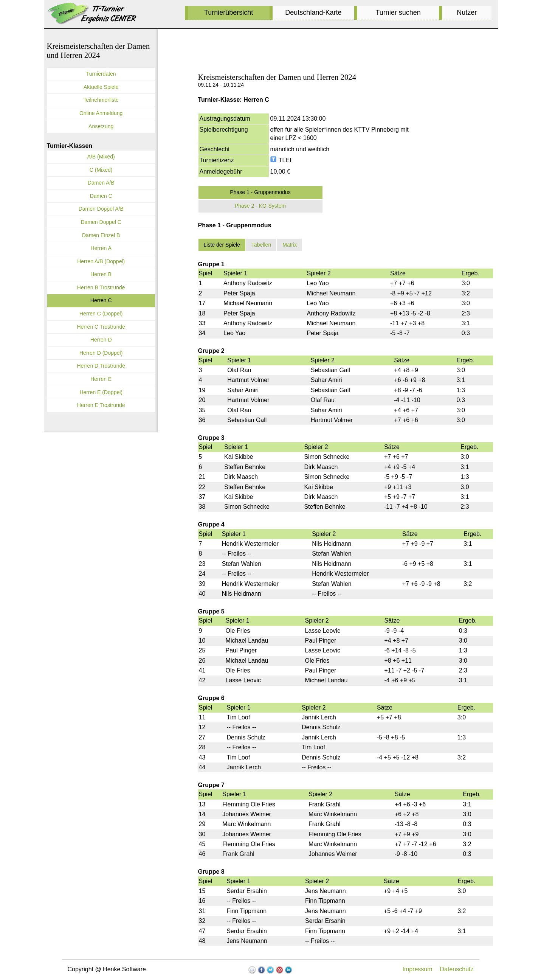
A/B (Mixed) (101, 157)
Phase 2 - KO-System (260, 206)
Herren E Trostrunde (101, 405)
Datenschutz (457, 969)
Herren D (101, 340)
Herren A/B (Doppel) (101, 261)
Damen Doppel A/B (101, 209)
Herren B (101, 274)
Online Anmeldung (101, 113)
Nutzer (467, 12)
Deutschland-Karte (313, 12)
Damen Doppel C (101, 222)
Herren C (101, 300)
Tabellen (261, 245)
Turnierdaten (101, 74)
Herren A (101, 248)
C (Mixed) (101, 170)
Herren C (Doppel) (101, 314)
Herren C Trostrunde (101, 327)
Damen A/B (101, 183)
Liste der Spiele (222, 245)
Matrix (290, 245)
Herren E (101, 379)
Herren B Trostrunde (101, 287)
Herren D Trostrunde (101, 366)
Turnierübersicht (229, 12)
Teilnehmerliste (101, 100)
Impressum (417, 969)
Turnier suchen (398, 12)
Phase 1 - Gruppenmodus (260, 192)
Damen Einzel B (101, 235)
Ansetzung (101, 126)
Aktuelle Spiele (101, 87)
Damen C (101, 196)
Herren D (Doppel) (101, 353)
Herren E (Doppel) (101, 392)
